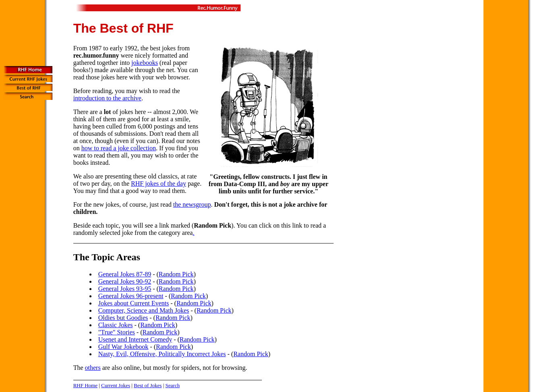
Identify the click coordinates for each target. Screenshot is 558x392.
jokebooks (145, 63)
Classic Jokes (116, 325)
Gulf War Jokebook (123, 347)
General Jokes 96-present (131, 296)
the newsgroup (192, 204)
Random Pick (176, 274)
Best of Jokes (148, 385)
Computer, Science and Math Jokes (144, 310)
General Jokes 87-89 (125, 274)
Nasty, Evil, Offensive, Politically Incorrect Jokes (162, 354)
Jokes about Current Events (134, 303)
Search (173, 385)
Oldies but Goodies (123, 318)
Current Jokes (116, 385)
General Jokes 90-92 (125, 281)
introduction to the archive (107, 98)
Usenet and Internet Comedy (135, 339)
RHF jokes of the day (159, 184)
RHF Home (85, 385)
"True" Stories (117, 332)
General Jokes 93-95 (125, 289)
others (93, 368)
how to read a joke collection (119, 148)
